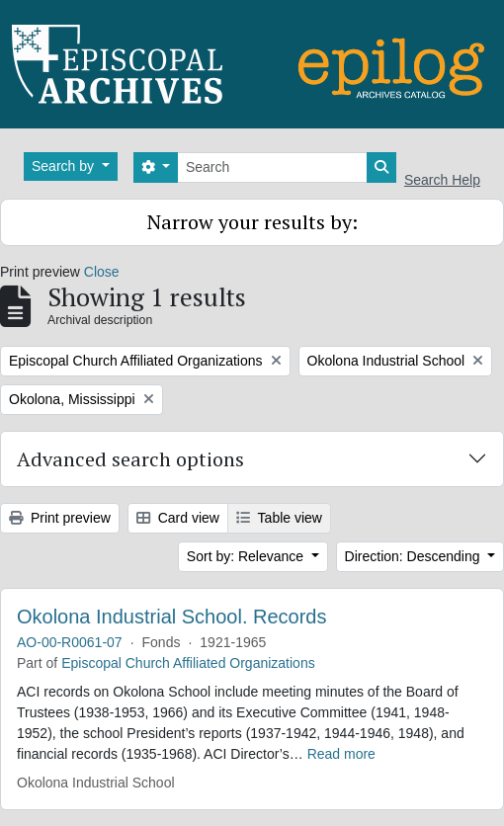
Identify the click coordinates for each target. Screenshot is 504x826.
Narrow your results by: (252, 222)
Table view (279, 518)
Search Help (442, 180)
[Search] (272, 167)
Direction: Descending (415, 556)
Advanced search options (130, 459)
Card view (178, 518)
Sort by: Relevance (247, 556)
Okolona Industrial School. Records (172, 617)
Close (102, 272)
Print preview (60, 518)
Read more (341, 754)
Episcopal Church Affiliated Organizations (188, 663)
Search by (65, 166)
